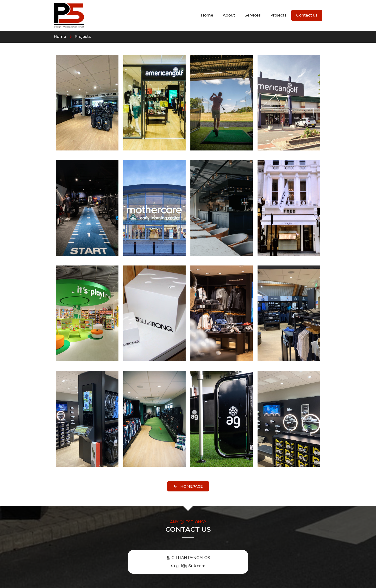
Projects (278, 15)
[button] (188, 486)
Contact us (307, 15)
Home (207, 15)
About (229, 15)
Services (253, 15)
